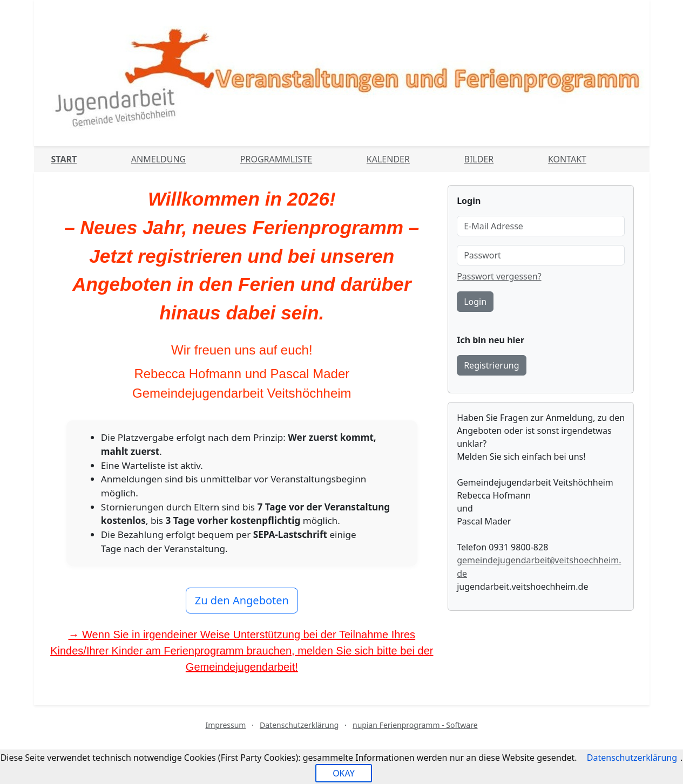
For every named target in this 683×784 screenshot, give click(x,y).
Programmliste (276, 159)
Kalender (388, 159)
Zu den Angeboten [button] (242, 600)
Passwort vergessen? (499, 276)
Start (64, 159)
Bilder (479, 159)
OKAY (344, 773)
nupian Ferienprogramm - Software (415, 725)
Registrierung (491, 365)
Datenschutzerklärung (299, 725)
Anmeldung (158, 159)
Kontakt (567, 159)
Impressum (225, 725)
